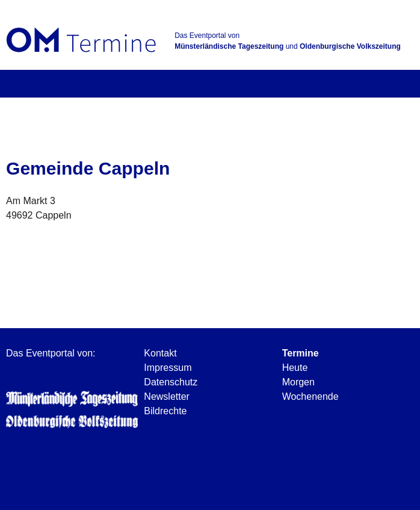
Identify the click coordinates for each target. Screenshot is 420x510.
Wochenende (310, 396)
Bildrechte (165, 411)
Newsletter (167, 396)
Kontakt (160, 353)
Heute (295, 368)
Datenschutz (171, 382)
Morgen (298, 382)
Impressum (168, 368)
